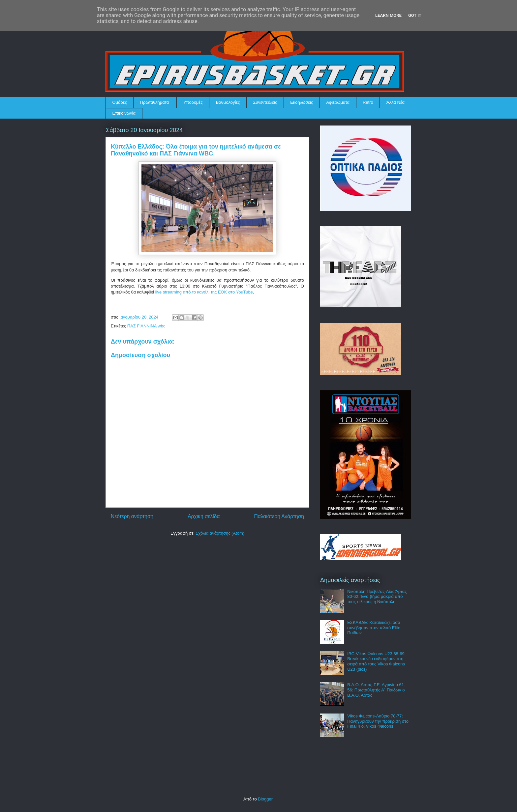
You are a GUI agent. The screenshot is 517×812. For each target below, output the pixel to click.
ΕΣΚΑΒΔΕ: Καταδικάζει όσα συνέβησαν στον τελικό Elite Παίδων (374, 628)
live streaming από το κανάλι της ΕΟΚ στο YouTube (204, 292)
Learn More (388, 15)
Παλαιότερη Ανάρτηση (279, 516)
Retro (368, 102)
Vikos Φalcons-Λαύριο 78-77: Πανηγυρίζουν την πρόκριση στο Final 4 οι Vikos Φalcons (378, 721)
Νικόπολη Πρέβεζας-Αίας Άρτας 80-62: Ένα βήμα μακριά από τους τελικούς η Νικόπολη (377, 597)
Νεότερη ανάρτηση (132, 516)
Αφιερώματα (338, 102)
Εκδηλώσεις (302, 102)
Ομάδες (120, 102)
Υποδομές (193, 102)
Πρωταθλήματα (154, 102)
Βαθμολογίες (228, 102)
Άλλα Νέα (395, 102)
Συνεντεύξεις (265, 102)
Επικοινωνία (124, 113)
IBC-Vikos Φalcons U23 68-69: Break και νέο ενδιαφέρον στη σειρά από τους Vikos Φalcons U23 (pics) (376, 661)
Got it (415, 15)
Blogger (265, 799)
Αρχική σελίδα (204, 516)
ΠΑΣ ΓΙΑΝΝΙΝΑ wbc (146, 326)
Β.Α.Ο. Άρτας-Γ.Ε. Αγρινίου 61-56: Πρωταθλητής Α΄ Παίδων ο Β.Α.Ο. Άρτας (376, 690)
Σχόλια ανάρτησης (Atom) (220, 533)
